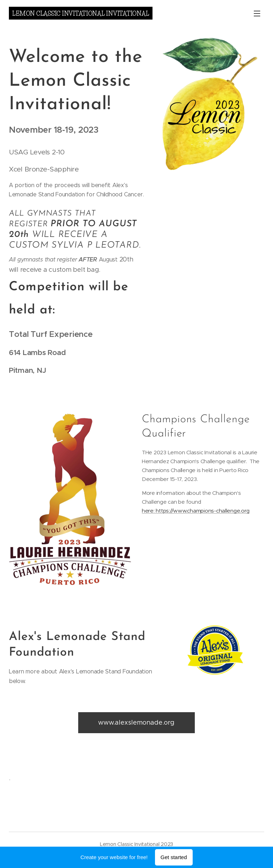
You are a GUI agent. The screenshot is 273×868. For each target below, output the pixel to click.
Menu (257, 14)
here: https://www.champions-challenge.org (196, 511)
